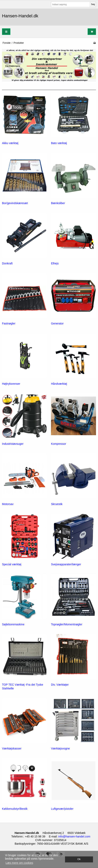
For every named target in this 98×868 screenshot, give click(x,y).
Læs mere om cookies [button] (19, 863)
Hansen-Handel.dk (20, 16)
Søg (93, 4)
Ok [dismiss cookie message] (79, 859)
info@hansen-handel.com (74, 836)
